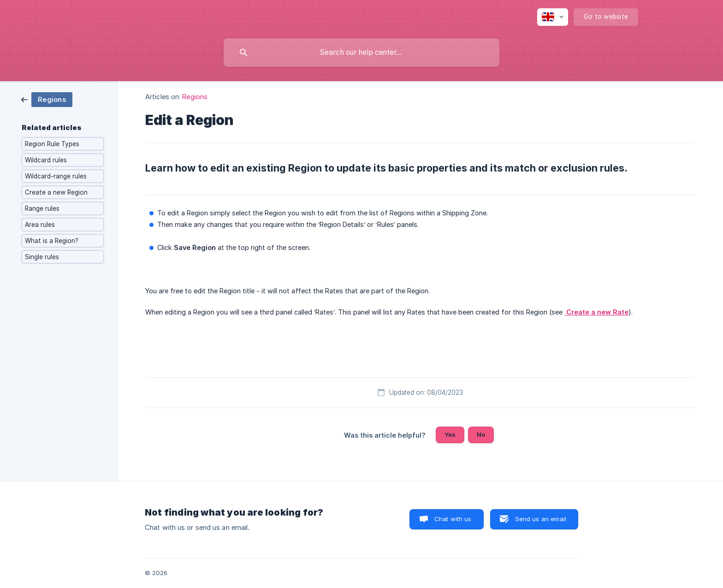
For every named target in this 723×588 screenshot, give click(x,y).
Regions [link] (195, 97)
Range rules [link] (42, 208)
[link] (47, 99)
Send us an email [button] (541, 519)
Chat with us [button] (453, 519)
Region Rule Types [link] (52, 144)
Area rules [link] (40, 225)
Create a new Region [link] (56, 192)
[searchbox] (361, 53)
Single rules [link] (42, 257)
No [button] (481, 434)
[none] (553, 17)
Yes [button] (450, 434)
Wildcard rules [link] (46, 160)
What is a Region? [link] (52, 241)
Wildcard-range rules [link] (56, 176)
